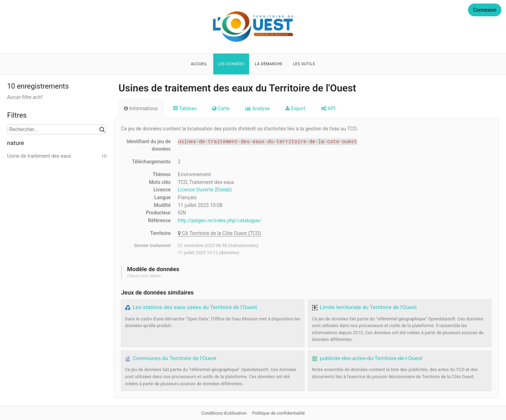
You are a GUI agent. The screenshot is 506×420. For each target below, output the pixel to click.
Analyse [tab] (257, 108)
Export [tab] (295, 108)
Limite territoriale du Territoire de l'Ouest (368, 307)
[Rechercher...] (57, 129)
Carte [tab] (221, 108)
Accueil (199, 64)
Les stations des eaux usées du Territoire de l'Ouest (195, 307)
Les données (231, 64)
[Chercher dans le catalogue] (102, 129)
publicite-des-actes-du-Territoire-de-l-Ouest (371, 358)
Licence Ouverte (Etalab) (205, 190)
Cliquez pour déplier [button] (144, 276)
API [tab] (328, 108)
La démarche (269, 64)
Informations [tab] (141, 108)
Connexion (485, 10)
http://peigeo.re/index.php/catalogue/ (219, 220)
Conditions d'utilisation (224, 413)
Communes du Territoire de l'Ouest (175, 358)
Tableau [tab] (185, 108)
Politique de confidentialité (278, 413)
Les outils (304, 64)
